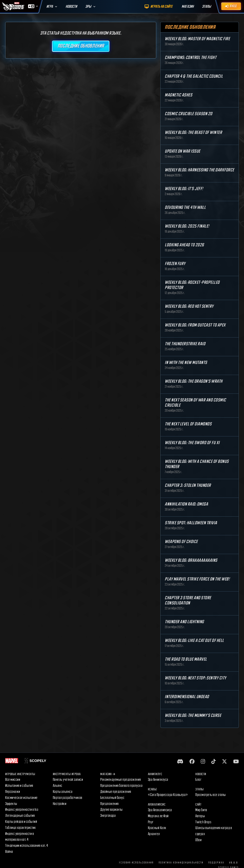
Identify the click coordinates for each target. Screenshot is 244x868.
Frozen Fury (175, 264)
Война (9, 852)
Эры (88, 7)
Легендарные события (20, 816)
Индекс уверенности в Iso (22, 810)
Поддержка (216, 863)
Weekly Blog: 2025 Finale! (187, 226)
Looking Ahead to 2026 (184, 245)
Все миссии (13, 780)
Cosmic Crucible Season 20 (189, 114)
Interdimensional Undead (187, 697)
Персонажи (13, 792)
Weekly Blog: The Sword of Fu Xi (192, 443)
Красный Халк (157, 828)
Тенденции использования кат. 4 (27, 846)
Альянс (58, 786)
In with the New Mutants (186, 363)
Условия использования (136, 863)
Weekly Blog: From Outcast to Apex (195, 325)
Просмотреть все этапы (211, 795)
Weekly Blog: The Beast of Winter (193, 133)
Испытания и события (19, 786)
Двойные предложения (116, 792)
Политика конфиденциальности (181, 863)
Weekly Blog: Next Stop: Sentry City (196, 678)
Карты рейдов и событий (21, 822)
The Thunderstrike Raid (185, 344)
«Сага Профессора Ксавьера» (168, 795)
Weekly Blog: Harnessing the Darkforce (199, 170)
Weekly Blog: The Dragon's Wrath (194, 381)
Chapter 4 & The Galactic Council (194, 76)
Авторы (200, 816)
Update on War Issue (183, 151)
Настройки (60, 804)
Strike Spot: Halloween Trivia (191, 523)
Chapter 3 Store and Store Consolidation (188, 600)
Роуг (151, 822)
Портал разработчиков (68, 798)
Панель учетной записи (68, 780)
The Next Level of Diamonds (188, 424)
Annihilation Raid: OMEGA (186, 504)
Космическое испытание (21, 798)
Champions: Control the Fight (191, 58)
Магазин (108, 774)
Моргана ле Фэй (158, 816)
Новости (71, 7)
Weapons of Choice (181, 542)
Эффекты (11, 804)
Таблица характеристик (21, 828)
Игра (50, 7)
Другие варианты (111, 810)
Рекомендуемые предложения (121, 780)
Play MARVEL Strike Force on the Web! (197, 579)
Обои (198, 840)
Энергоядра (108, 816)
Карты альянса (63, 792)
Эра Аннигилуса (158, 780)
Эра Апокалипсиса (160, 810)
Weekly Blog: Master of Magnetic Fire (197, 39)
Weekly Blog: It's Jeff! (184, 189)
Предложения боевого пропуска (121, 786)
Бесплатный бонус (112, 798)
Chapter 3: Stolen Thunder (188, 485)
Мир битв (201, 810)
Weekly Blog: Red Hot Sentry (189, 306)
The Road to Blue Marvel (186, 659)
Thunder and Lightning (184, 622)
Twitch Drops (203, 822)
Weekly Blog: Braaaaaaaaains (191, 560)
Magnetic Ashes (178, 95)
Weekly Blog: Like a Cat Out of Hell (194, 641)
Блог (198, 780)
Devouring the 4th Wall (185, 207)
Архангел (154, 834)
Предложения (110, 804)
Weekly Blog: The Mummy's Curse (193, 715)
